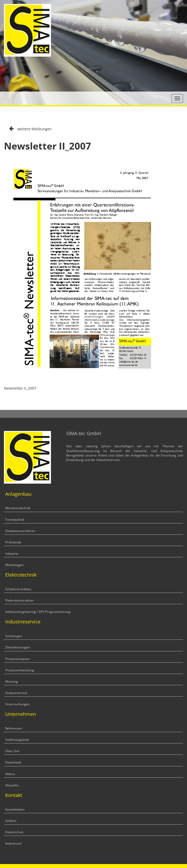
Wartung (12, 681)
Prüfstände (13, 542)
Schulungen (14, 636)
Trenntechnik (15, 520)
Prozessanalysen (18, 659)
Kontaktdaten (15, 809)
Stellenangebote (17, 740)
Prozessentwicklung (20, 670)
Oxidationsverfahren (20, 531)
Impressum (14, 843)
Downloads (13, 762)
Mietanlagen (14, 565)
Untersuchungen (17, 704)
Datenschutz (14, 832)
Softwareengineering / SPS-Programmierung (38, 612)
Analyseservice (16, 693)
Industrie (12, 554)
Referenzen (14, 728)
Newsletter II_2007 (20, 388)
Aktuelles (12, 785)
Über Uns (12, 751)
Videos (10, 774)
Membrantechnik (18, 508)
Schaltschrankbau (18, 589)
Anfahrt (11, 821)
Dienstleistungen (18, 647)
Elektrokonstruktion (19, 600)
